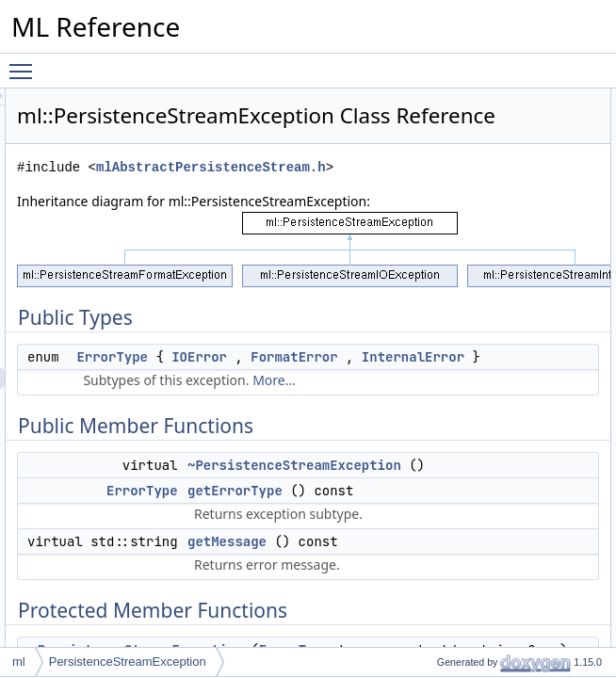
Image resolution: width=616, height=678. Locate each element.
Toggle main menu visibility (25, 63)
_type (531, 285)
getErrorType (550, 182)
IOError (340, 445)
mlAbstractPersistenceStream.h (375, 214)
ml (19, 662)
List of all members (550, 575)
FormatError (355, 466)
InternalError (363, 487)
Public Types (534, 99)
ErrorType (348, 425)
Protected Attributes (551, 265)
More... (408, 531)
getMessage (548, 202)
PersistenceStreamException (128, 662)
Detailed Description (552, 327)
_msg (531, 306)
